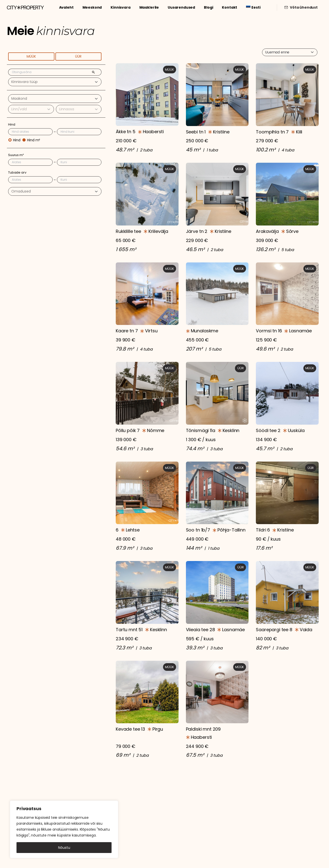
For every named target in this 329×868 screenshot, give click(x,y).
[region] (64, 829)
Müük (31, 56)
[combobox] (55, 82)
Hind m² (34, 140)
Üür (78, 56)
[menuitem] (253, 8)
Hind (17, 140)
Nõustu (64, 848)
